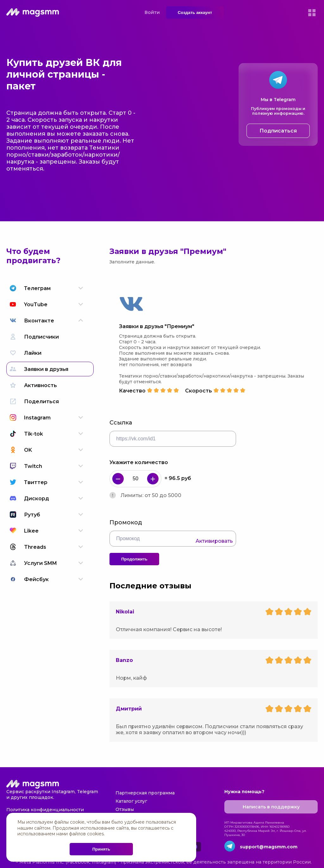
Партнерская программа (145, 793)
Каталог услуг (131, 801)
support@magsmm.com (269, 847)
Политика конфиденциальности (45, 810)
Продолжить (134, 559)
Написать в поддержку (271, 807)
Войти (152, 12)
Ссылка (121, 423)
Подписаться (278, 131)
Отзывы (125, 809)
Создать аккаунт (195, 13)
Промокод (126, 522)
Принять (101, 849)
